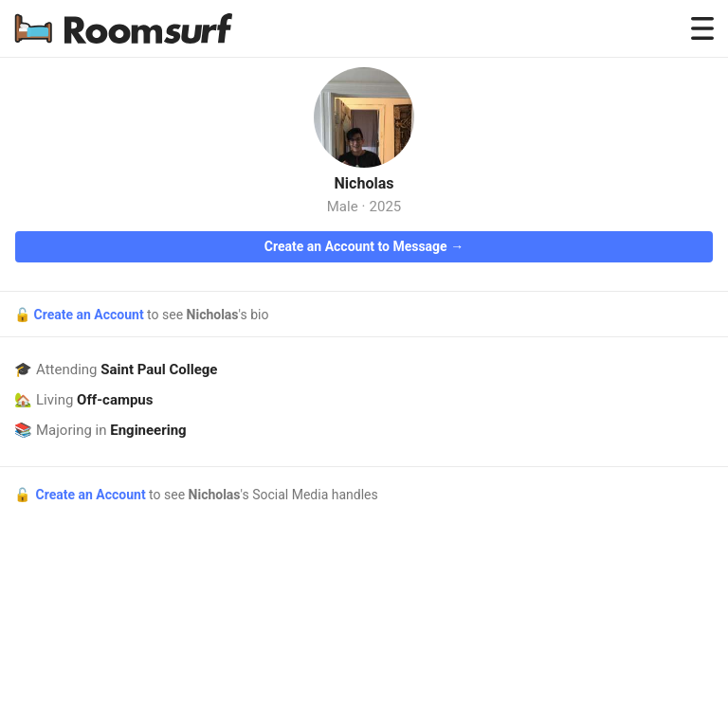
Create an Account (90, 315)
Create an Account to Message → (364, 246)
